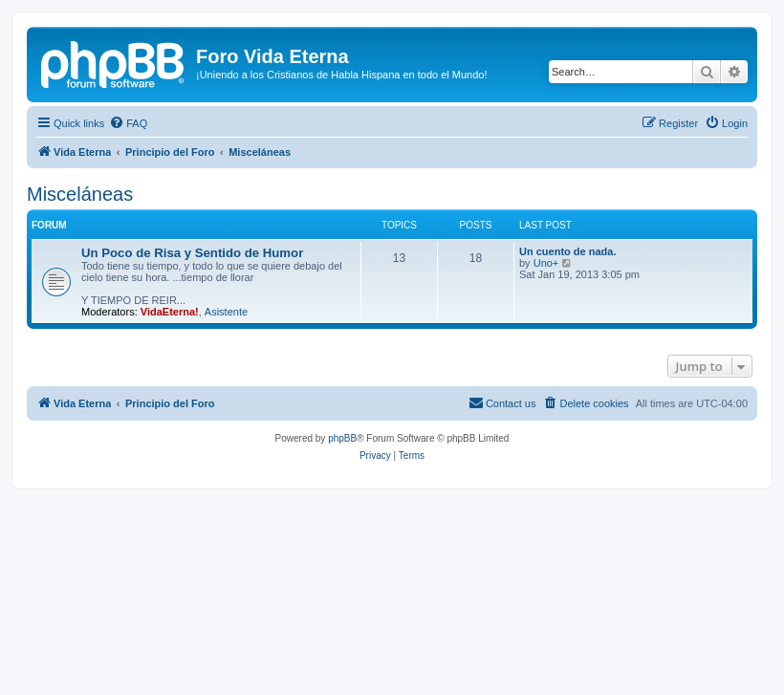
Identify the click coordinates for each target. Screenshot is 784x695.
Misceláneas (80, 194)
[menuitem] (128, 123)
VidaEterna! (170, 312)
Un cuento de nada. (567, 251)
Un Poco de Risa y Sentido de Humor (192, 253)
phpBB (342, 438)
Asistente (226, 312)
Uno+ (546, 263)
